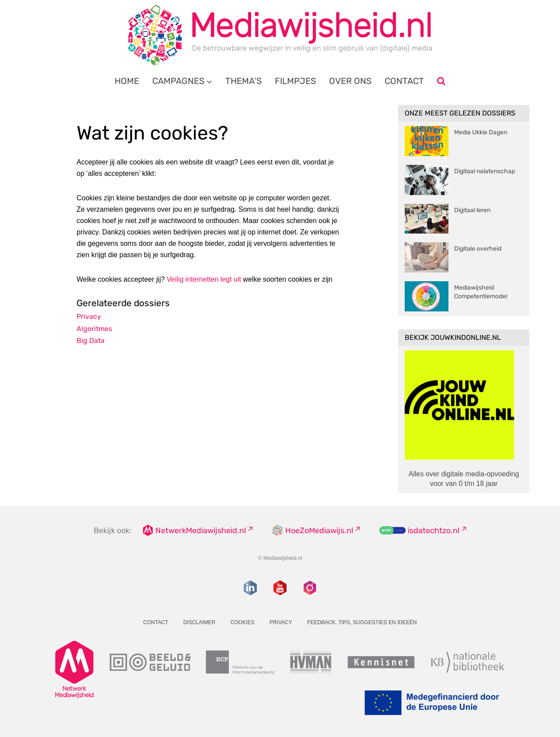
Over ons (350, 81)
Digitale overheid (478, 249)
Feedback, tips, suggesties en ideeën (362, 622)
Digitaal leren (472, 210)
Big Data (91, 341)
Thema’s (243, 81)
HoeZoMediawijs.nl (319, 531)
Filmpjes (295, 81)
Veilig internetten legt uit (204, 279)
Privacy (89, 316)
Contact (404, 81)
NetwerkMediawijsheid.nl (201, 531)
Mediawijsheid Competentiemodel (481, 292)
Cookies (243, 622)
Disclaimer (199, 622)
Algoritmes (94, 329)
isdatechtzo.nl (434, 531)
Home (127, 81)
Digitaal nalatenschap (485, 171)
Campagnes (178, 81)
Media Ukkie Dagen (481, 132)
